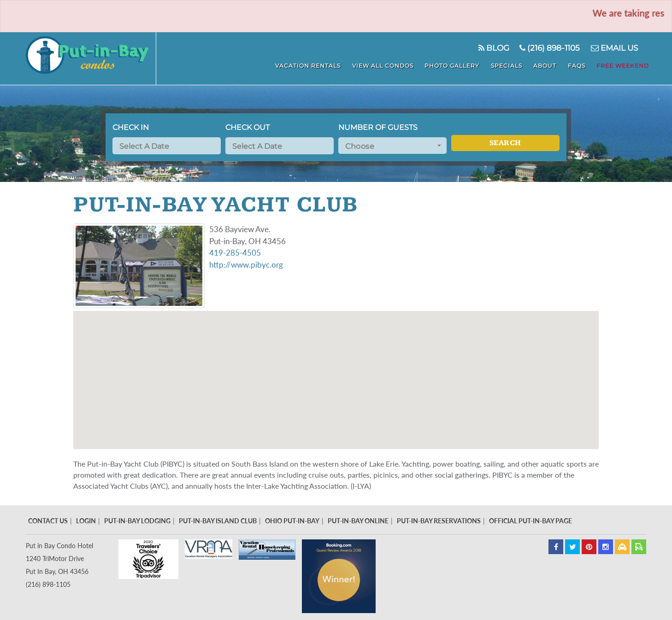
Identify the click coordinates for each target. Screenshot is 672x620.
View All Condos (395, 65)
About (551, 65)
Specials (514, 65)
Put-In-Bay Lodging (137, 521)
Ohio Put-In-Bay (292, 521)
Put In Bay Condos (93, 58)
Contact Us (48, 521)
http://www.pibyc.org (246, 265)
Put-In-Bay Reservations (439, 521)
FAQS (580, 65)
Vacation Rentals (322, 65)
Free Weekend (625, 65)
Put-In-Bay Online (358, 521)
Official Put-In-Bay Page (531, 521)
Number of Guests (378, 127)
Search (505, 143)
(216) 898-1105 (549, 48)
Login (86, 521)
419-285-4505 (235, 253)
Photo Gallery (462, 65)
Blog (492, 48)
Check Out (248, 127)
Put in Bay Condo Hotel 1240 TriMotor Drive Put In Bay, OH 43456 (59, 559)
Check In (131, 127)
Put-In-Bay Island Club (218, 521)
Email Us (613, 48)
